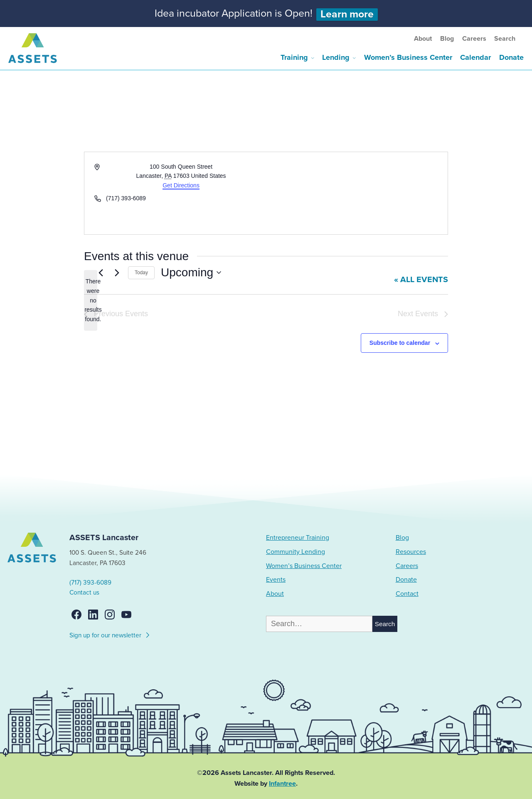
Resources (411, 552)
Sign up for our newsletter (110, 634)
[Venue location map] (356, 193)
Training (294, 57)
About (423, 39)
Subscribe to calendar (400, 343)
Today (141, 273)
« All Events (421, 280)
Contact (407, 594)
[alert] (91, 300)
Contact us (84, 592)
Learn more (347, 14)
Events (276, 580)
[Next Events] (117, 273)
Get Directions (181, 185)
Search (505, 39)
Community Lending (296, 552)
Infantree (282, 784)
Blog (447, 39)
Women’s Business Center (408, 57)
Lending (336, 57)
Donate (511, 57)
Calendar (475, 57)
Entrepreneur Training (298, 538)
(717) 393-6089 (90, 583)
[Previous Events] (101, 273)
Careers (474, 39)
